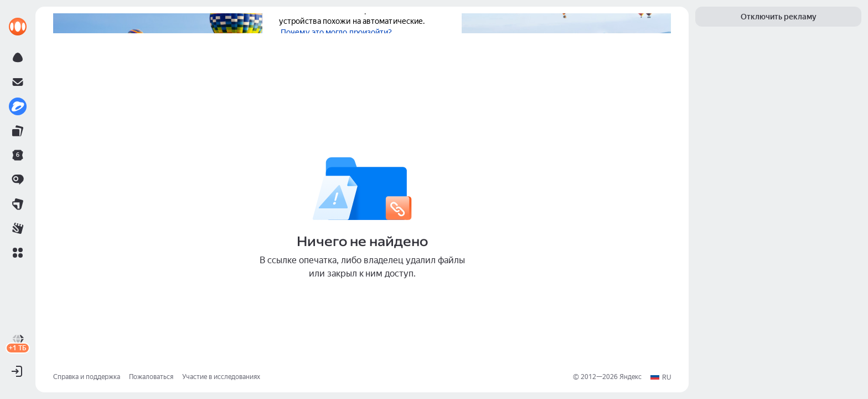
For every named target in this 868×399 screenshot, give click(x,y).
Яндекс (631, 377)
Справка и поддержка (87, 377)
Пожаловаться (151, 377)
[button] (18, 253)
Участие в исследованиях (221, 377)
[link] (18, 27)
